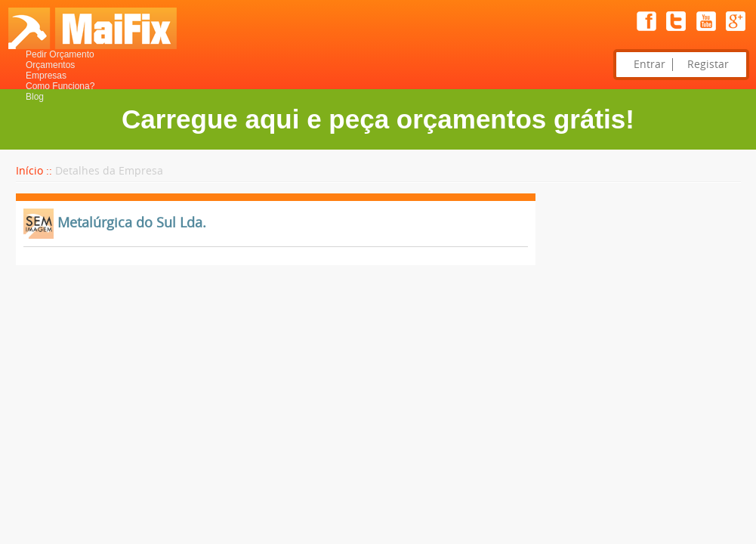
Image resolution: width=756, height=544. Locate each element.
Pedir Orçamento (60, 54)
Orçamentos (50, 65)
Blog (35, 97)
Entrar (650, 65)
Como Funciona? (60, 86)
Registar (708, 65)
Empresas (46, 76)
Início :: (34, 171)
